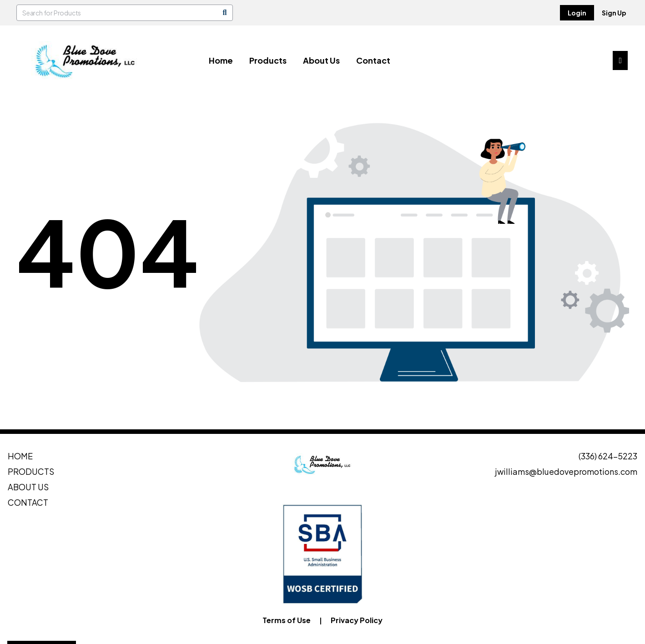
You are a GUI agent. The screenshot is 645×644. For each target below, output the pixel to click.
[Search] (225, 13)
